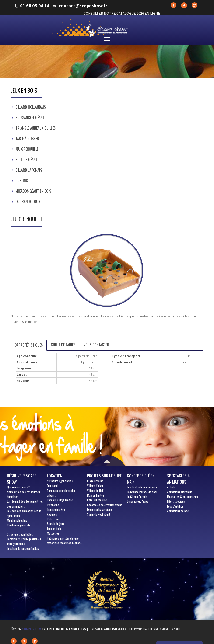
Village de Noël (96, 491)
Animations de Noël (178, 511)
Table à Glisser (27, 139)
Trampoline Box (56, 509)
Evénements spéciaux (99, 509)
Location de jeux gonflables (23, 548)
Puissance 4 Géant (30, 118)
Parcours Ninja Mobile (60, 500)
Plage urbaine (95, 481)
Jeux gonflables (16, 544)
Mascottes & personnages (182, 497)
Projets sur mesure (104, 476)
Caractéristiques (29, 345)
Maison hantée (96, 495)
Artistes (172, 487)
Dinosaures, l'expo (138, 501)
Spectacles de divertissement (104, 505)
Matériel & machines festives (64, 543)
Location (55, 476)
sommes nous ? (19, 487)
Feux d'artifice (175, 506)
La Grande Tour (28, 202)
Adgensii (111, 629)
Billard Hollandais (31, 107)
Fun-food (52, 486)
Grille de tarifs (63, 345)
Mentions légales (17, 520)
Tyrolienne (53, 505)
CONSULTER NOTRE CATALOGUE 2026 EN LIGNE (122, 13)
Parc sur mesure (97, 500)
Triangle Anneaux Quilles (35, 128)
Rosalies (52, 514)
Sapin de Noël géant (99, 514)
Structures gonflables (20, 534)
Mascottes (53, 533)
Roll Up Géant (26, 160)
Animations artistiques (180, 492)
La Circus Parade (137, 497)
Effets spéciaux (176, 501)
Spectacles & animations (179, 479)
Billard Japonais (29, 170)
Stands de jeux (55, 524)
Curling (22, 181)
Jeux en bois (54, 529)
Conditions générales (19, 525)
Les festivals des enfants (142, 487)
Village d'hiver (95, 486)
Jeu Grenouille (27, 149)
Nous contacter (96, 345)
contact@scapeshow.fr (83, 6)
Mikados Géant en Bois (33, 191)
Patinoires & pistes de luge (63, 538)
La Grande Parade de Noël (142, 492)
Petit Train (53, 519)
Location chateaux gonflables (24, 539)
